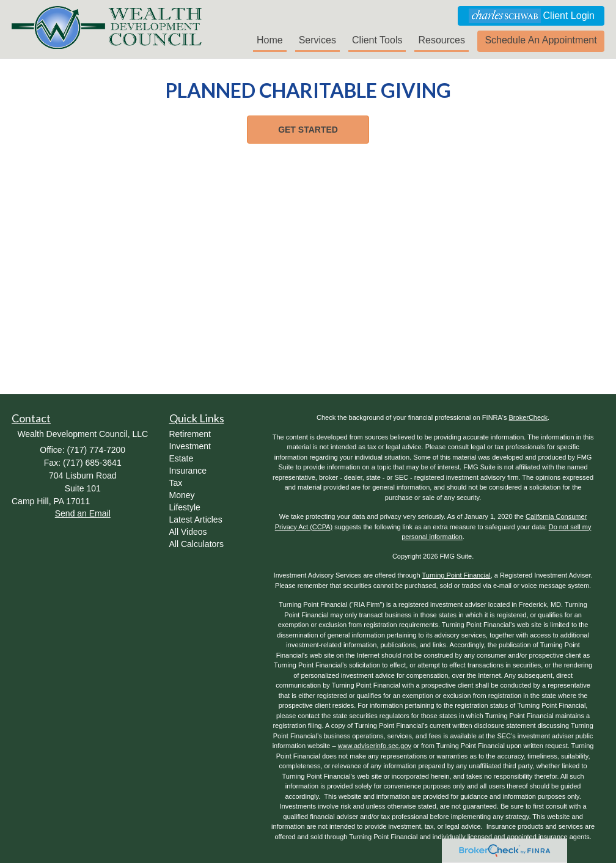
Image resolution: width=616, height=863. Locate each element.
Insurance (188, 471)
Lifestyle (185, 507)
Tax (176, 483)
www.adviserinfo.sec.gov (375, 746)
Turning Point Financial (457, 575)
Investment (190, 446)
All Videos (188, 532)
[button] (541, 41)
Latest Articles (196, 520)
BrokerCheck (529, 417)
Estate (182, 458)
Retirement (190, 434)
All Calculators (196, 544)
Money (182, 495)
